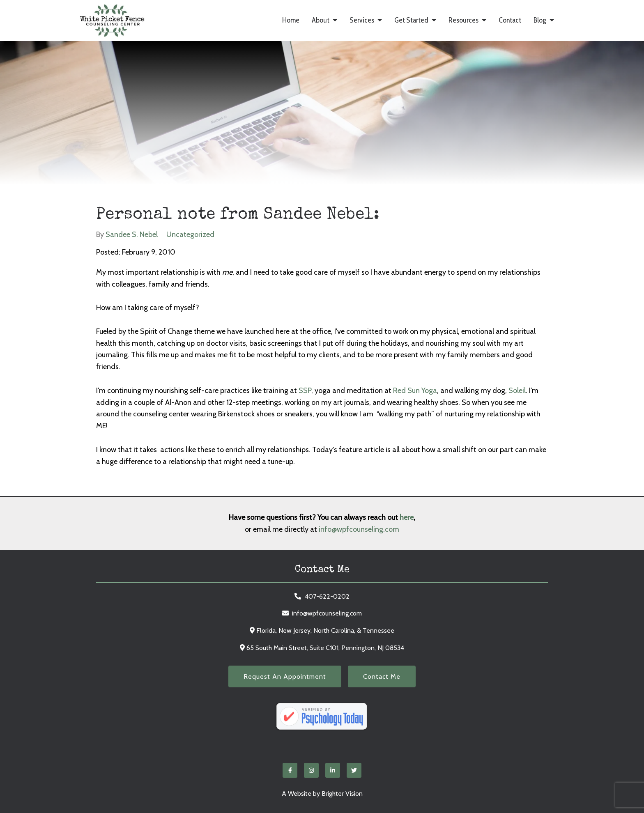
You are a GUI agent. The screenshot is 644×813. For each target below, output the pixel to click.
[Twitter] (354, 770)
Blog (540, 20)
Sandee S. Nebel (132, 234)
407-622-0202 (327, 596)
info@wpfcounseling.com (359, 529)
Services (362, 20)
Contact (510, 20)
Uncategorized (190, 234)
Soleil (517, 390)
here (407, 517)
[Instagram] (311, 770)
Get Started (411, 20)
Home (291, 20)
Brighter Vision (342, 793)
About (321, 20)
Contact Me (382, 676)
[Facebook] (290, 770)
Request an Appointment (285, 676)
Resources (463, 20)
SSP (305, 390)
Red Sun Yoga (415, 390)
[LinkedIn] (333, 770)
